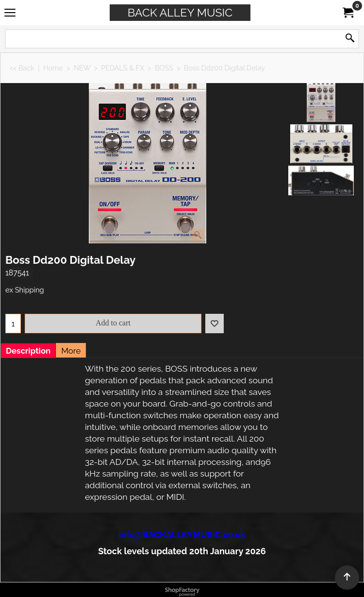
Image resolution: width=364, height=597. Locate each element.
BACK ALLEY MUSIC (180, 12)
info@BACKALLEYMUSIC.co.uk (182, 535)
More (71, 351)
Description (28, 351)
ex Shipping (25, 290)
